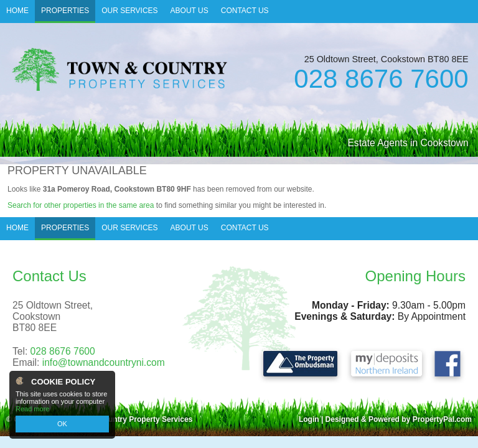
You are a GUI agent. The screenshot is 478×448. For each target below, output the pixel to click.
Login (309, 419)
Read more (32, 409)
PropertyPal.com (442, 419)
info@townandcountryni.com (104, 362)
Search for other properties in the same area (81, 205)
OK (62, 424)
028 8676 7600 (381, 79)
